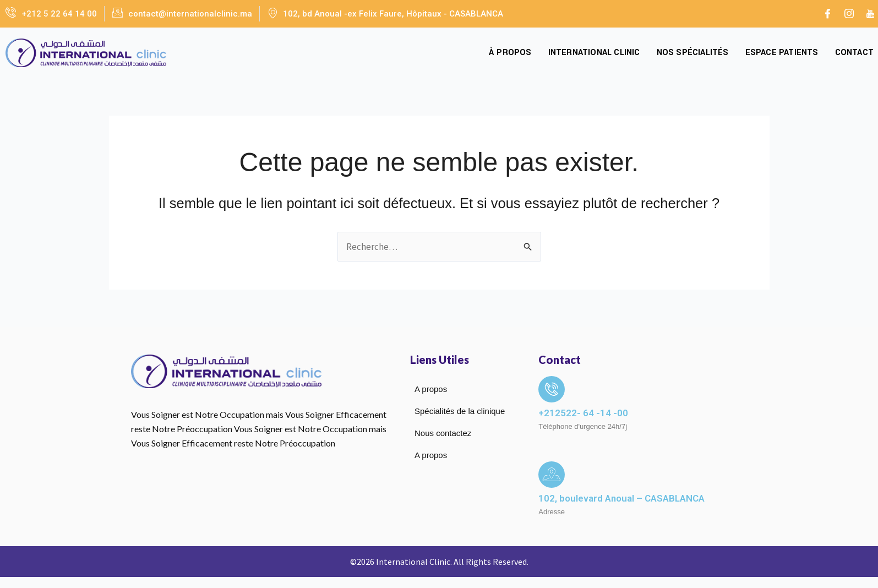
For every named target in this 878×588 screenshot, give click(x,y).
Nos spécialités (693, 53)
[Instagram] (849, 14)
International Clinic (594, 53)
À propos (510, 53)
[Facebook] (827, 14)
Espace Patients (782, 53)
